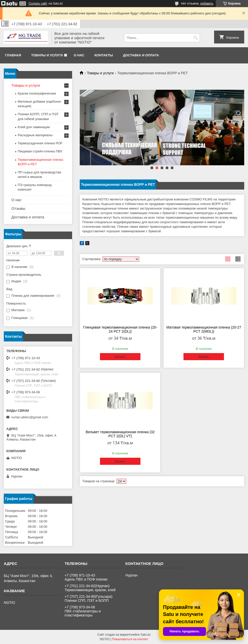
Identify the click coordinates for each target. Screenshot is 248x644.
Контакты (104, 55)
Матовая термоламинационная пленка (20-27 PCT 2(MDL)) (204, 329)
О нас (79, 55)
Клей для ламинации (34, 127)
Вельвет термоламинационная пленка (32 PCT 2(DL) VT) (120, 434)
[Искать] (195, 38)
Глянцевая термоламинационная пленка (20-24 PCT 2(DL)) (120, 329)
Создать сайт (38, 4)
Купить (120, 357)
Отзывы (18, 208)
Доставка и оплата (141, 55)
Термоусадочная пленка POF (40, 143)
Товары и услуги (47, 55)
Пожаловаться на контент (130, 639)
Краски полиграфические (37, 93)
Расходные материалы (35, 135)
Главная (13, 55)
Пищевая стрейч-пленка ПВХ (40, 151)
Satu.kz (146, 635)
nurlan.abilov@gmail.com (30, 417)
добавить (207, 4)
